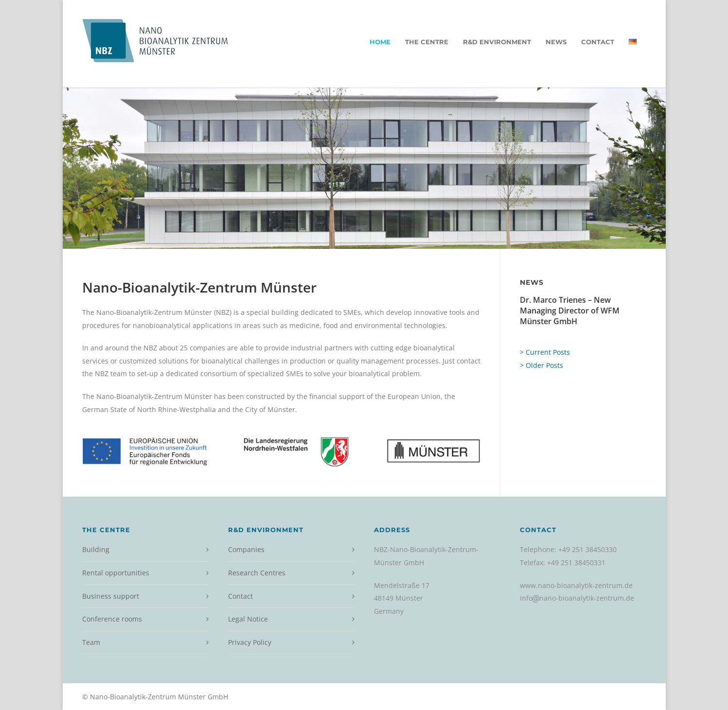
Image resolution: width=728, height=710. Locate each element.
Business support (111, 596)
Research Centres (257, 573)
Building (96, 549)
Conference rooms (112, 619)
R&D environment (497, 42)
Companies (246, 549)
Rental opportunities (116, 573)
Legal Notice (248, 619)
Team (91, 642)
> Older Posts (542, 365)
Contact (598, 42)
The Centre (427, 42)
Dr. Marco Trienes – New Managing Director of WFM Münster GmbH (570, 311)
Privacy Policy (250, 642)
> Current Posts (545, 352)
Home (380, 42)
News (556, 42)
